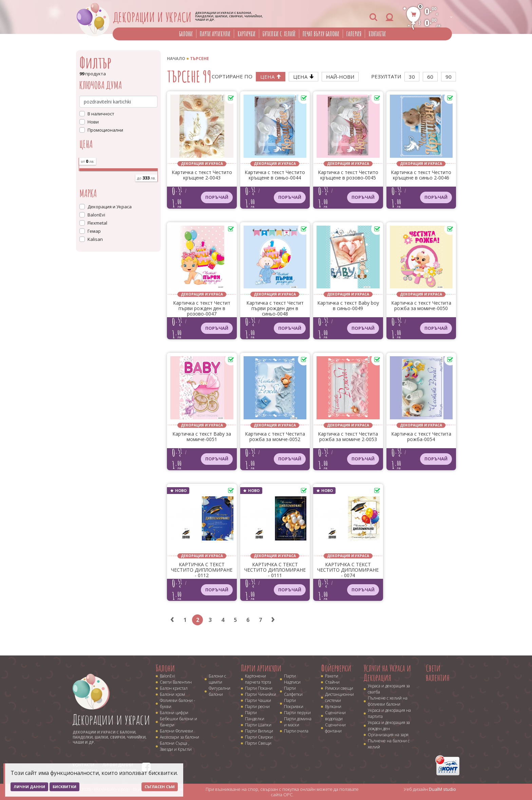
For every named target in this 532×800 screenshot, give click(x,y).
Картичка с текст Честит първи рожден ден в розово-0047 (202, 309)
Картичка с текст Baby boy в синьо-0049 (348, 306)
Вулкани (333, 707)
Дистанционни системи (339, 697)
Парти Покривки (294, 703)
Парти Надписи (292, 679)
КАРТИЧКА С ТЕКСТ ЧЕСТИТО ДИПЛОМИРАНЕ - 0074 (348, 570)
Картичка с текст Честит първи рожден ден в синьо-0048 (275, 309)
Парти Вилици (259, 731)
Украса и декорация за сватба (389, 689)
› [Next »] (273, 620)
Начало (176, 59)
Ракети (332, 676)
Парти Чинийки (261, 694)
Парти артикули (215, 34)
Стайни (332, 682)
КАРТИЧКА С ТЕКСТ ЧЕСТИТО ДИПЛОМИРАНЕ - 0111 (275, 570)
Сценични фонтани (335, 728)
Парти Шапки (258, 725)
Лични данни (29, 787)
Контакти (377, 34)
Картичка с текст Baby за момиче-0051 (202, 437)
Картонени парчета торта (258, 679)
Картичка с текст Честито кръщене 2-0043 (202, 175)
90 (449, 77)
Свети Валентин (176, 682)
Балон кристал (174, 688)
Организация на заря (388, 735)
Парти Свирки (259, 737)
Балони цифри (174, 713)
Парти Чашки (258, 700)
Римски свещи (339, 688)
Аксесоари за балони (179, 737)
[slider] (79, 168)
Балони (186, 34)
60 (430, 77)
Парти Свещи (258, 743)
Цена (271, 77)
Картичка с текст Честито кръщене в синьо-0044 (275, 175)
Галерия (354, 34)
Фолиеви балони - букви (177, 703)
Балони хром (172, 694)
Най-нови (340, 77)
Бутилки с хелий (279, 34)
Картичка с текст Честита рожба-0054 (421, 437)
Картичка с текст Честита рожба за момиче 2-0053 (348, 437)
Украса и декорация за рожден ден (389, 726)
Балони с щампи (217, 679)
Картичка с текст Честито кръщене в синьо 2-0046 (421, 175)
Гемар (94, 231)
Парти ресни (257, 707)
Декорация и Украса (110, 207)
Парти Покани (259, 688)
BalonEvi (96, 215)
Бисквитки (64, 787)
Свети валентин (438, 673)
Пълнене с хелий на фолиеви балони (388, 701)
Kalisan (95, 239)
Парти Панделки (255, 716)
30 (412, 77)
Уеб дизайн (430, 789)
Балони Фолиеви (176, 731)
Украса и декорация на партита (389, 713)
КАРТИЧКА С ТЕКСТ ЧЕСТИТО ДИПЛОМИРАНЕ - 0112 (202, 570)
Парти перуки (297, 713)
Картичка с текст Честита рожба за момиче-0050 (421, 306)
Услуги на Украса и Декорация (387, 673)
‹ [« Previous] (172, 620)
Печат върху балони (321, 34)
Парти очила (296, 731)
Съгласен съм (160, 787)
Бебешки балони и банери (178, 722)
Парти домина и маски (298, 722)
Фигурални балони (220, 691)
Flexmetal (97, 223)
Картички (246, 34)
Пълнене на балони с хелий (389, 744)
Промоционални (105, 130)
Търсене (199, 59)
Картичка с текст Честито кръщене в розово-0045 (348, 175)
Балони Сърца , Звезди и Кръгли (176, 746)
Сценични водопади (335, 716)
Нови (93, 122)
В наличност (101, 114)
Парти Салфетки (293, 691)
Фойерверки (336, 668)
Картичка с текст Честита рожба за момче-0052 (275, 437)
